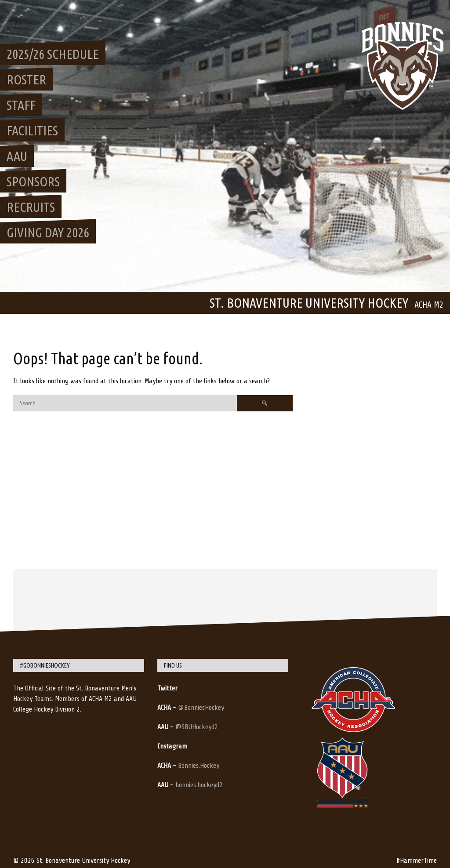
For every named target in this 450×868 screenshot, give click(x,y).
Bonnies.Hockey (199, 766)
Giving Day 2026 (48, 232)
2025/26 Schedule (53, 54)
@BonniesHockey (201, 708)
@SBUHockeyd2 (197, 727)
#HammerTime (417, 861)
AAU (17, 156)
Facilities (32, 131)
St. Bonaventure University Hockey (309, 303)
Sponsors (33, 182)
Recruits (31, 207)
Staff (21, 105)
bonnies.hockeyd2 (199, 785)
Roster (26, 80)
